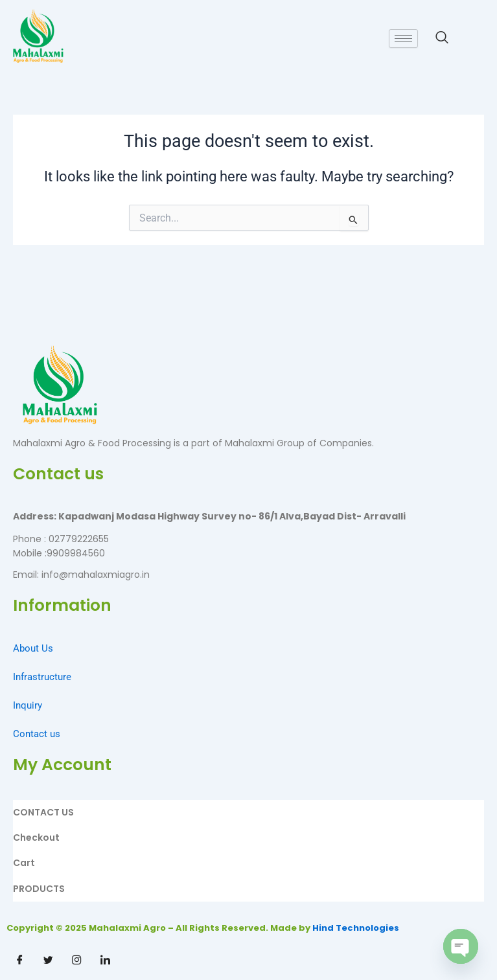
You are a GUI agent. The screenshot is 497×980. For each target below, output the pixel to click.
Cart (24, 863)
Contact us (37, 734)
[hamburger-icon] (403, 39)
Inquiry (28, 705)
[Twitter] (48, 961)
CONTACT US (43, 812)
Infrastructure (42, 677)
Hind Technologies (356, 928)
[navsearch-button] (435, 38)
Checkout (36, 838)
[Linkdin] (105, 961)
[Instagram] (76, 961)
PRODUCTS (39, 889)
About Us (33, 648)
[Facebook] (19, 961)
